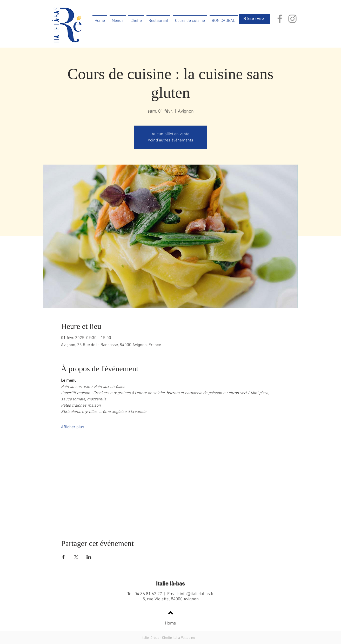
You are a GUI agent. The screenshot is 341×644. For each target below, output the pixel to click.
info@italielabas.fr (197, 594)
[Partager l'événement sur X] (76, 557)
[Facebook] (280, 19)
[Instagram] (292, 19)
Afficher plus (73, 427)
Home (170, 623)
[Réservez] (255, 19)
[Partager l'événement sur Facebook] (63, 557)
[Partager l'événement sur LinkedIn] (89, 557)
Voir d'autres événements (170, 140)
